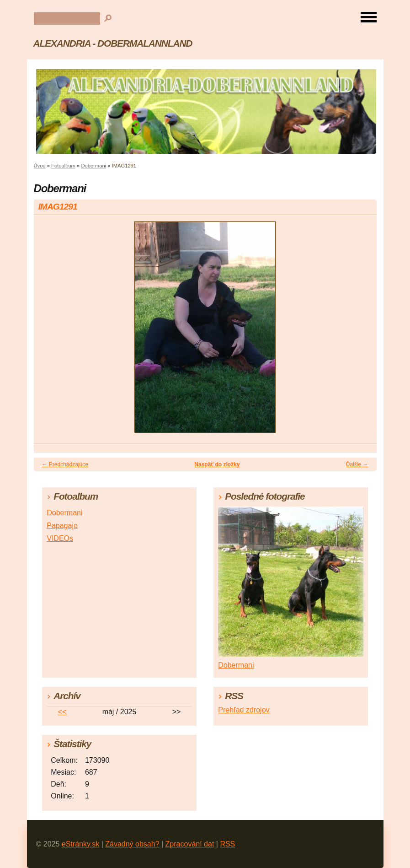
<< (62, 712)
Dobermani (93, 166)
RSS (227, 844)
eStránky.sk (80, 844)
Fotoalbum (63, 166)
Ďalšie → (357, 464)
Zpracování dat (190, 844)
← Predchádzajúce (65, 464)
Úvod (40, 166)
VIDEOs (60, 538)
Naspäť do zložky (217, 464)
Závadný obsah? (132, 844)
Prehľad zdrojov (244, 710)
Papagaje (62, 526)
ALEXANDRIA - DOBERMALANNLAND (113, 43)
